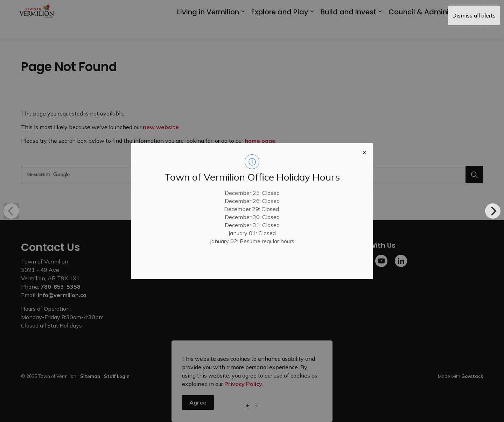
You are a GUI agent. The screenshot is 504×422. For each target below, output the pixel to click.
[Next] (493, 211)
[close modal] (364, 152)
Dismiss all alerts (474, 15)
